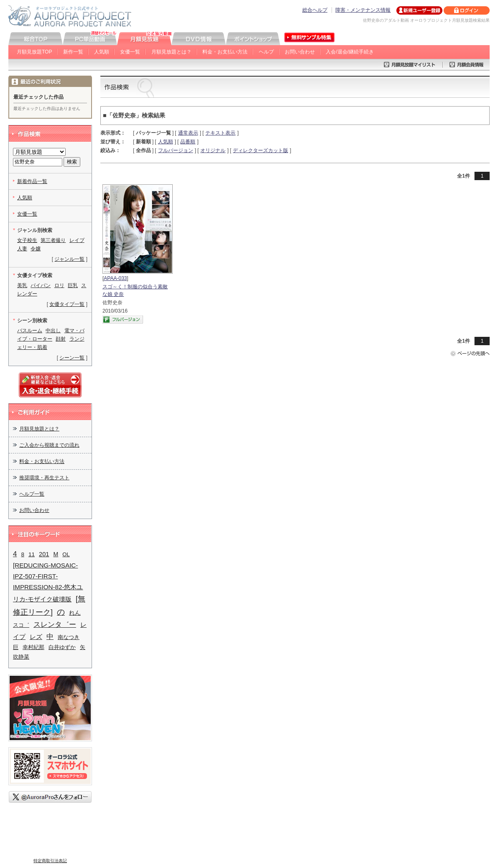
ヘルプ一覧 (32, 494)
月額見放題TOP (34, 52)
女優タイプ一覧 (67, 304)
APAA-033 (115, 278)
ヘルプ (266, 52)
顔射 (61, 339)
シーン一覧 (72, 358)
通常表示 (188, 133)
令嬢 (36, 249)
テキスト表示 (220, 133)
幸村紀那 (33, 647)
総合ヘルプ (315, 10)
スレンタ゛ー (55, 624)
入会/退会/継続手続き (350, 52)
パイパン (41, 285)
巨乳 (73, 285)
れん (75, 613)
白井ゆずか (62, 647)
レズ (36, 637)
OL (66, 554)
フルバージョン (176, 150)
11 (32, 554)
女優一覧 (130, 52)
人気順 (102, 52)
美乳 (22, 285)
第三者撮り (53, 240)
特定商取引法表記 (50, 861)
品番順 (188, 142)
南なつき (69, 637)
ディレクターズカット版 (260, 150)
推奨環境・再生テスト (44, 478)
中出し (53, 331)
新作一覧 (73, 52)
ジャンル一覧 (69, 259)
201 (44, 554)
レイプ (77, 240)
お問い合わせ (300, 52)
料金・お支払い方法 (225, 52)
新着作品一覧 (32, 181)
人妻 (22, 249)
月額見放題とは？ (171, 52)
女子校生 (27, 240)
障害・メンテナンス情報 (363, 10)
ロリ (59, 285)
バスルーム (30, 331)
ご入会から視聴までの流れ (49, 445)
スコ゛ (21, 625)
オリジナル (213, 150)
